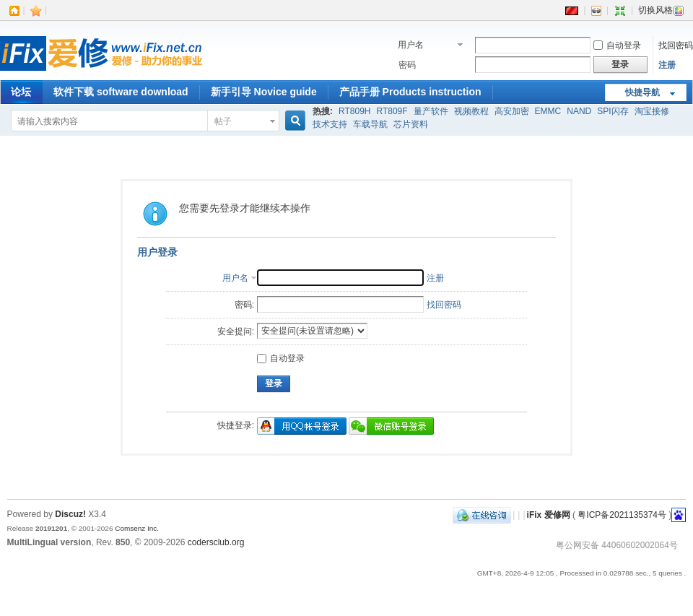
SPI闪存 (613, 111)
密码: (244, 305)
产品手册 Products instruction (410, 92)
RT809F (392, 111)
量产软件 (431, 111)
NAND (579, 111)
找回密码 (676, 45)
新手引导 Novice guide (264, 92)
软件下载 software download (121, 92)
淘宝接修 (652, 111)
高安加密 (512, 111)
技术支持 (330, 124)
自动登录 (617, 45)
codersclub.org (216, 542)
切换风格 (661, 10)
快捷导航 (642, 92)
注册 (667, 65)
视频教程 (471, 111)
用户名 (411, 45)
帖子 (223, 121)
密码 (407, 65)
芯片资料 (411, 124)
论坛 (21, 92)
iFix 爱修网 (549, 515)
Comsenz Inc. (137, 528)
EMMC (548, 111)
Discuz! (70, 514)
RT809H (354, 111)
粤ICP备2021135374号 (622, 515)
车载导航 (370, 124)
